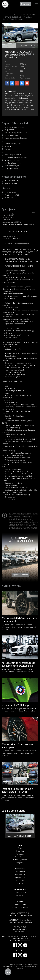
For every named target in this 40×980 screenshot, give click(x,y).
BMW (33, 15)
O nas (20, 848)
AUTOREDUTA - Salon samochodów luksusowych (5, 4)
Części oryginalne (20, 892)
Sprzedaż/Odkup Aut (23, 15)
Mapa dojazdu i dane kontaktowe (20, 915)
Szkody (20, 883)
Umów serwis (20, 872)
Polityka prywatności (20, 860)
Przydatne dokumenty (20, 907)
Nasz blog (20, 851)
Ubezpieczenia (20, 875)
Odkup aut (20, 881)
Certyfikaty (20, 863)
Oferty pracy (20, 854)
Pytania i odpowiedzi (20, 904)
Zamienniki (20, 895)
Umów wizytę (25, 4)
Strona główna (8, 15)
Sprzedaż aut (20, 878)
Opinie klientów (20, 857)
